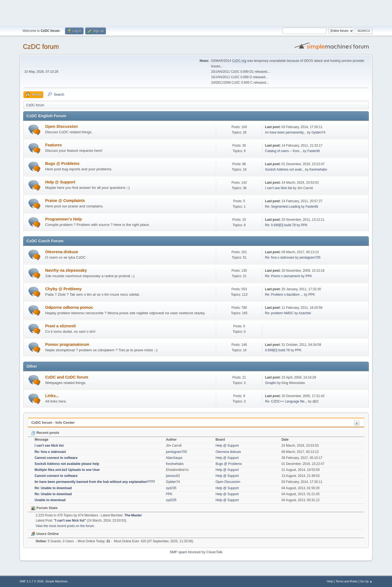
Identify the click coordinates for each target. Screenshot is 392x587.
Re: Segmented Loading (283, 207)
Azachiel (305, 313)
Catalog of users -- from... (284, 151)
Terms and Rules (347, 581)
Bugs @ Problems (62, 164)
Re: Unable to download (53, 488)
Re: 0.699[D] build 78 (281, 225)
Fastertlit (314, 151)
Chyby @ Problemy (63, 289)
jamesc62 (173, 476)
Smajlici (271, 383)
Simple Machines (56, 581)
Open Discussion (62, 126)
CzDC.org (239, 61)
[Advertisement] (196, 12)
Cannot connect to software (56, 458)
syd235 (171, 488)
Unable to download (50, 500)
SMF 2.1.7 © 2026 (32, 581)
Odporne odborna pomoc (69, 307)
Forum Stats (44, 508)
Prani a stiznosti (60, 326)
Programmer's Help (64, 219)
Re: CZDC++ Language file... (286, 401)
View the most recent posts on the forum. (65, 526)
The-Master (133, 515)
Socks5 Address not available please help (67, 464)
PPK (304, 225)
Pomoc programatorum (67, 344)
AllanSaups (174, 458)
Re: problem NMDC (279, 313)
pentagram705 (310, 258)
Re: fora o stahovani (280, 258)
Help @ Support (60, 182)
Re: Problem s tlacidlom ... (284, 295)
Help (330, 581)
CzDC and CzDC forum (67, 377)
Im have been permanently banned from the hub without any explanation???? (95, 482)
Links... (52, 396)
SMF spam (178, 552)
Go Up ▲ (366, 581)
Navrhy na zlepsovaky (66, 270)
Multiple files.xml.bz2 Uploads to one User (67, 470)
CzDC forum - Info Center (53, 423)
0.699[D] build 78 (278, 350)
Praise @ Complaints (65, 201)
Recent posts (45, 433)
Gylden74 (318, 132)
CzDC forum (41, 46)
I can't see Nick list (279, 188)
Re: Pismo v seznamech (283, 276)
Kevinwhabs (318, 170)
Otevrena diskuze (62, 252)
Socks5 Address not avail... (285, 170)
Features (53, 145)
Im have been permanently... (286, 132)
